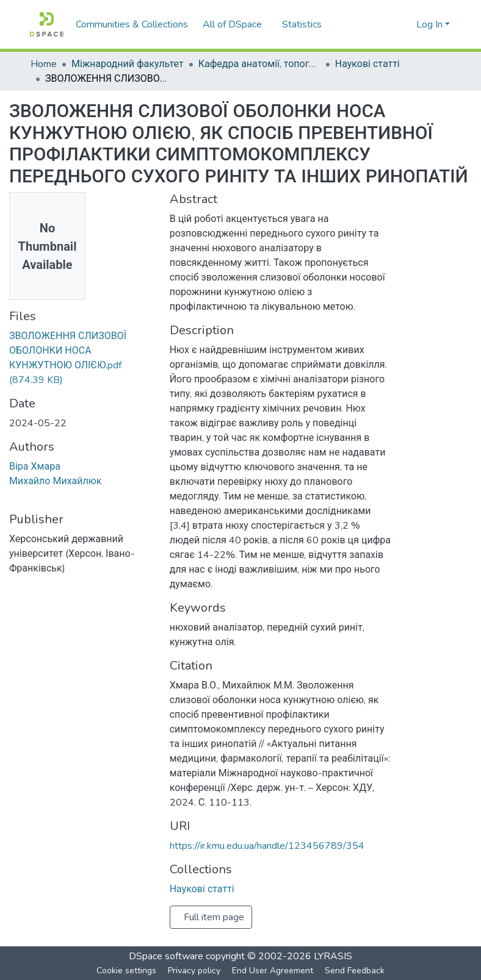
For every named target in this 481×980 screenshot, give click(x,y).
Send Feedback (355, 971)
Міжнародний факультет (129, 64)
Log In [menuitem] (429, 24)
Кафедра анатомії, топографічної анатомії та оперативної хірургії (263, 64)
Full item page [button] (214, 925)
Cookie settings (126, 971)
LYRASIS (333, 956)
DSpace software (166, 956)
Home (44, 64)
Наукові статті (370, 64)
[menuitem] (236, 24)
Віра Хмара (35, 488)
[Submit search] (387, 24)
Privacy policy (194, 971)
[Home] (47, 24)
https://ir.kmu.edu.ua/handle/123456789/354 (267, 853)
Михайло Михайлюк (56, 503)
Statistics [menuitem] (304, 24)
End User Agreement (273, 971)
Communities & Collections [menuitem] (132, 24)
